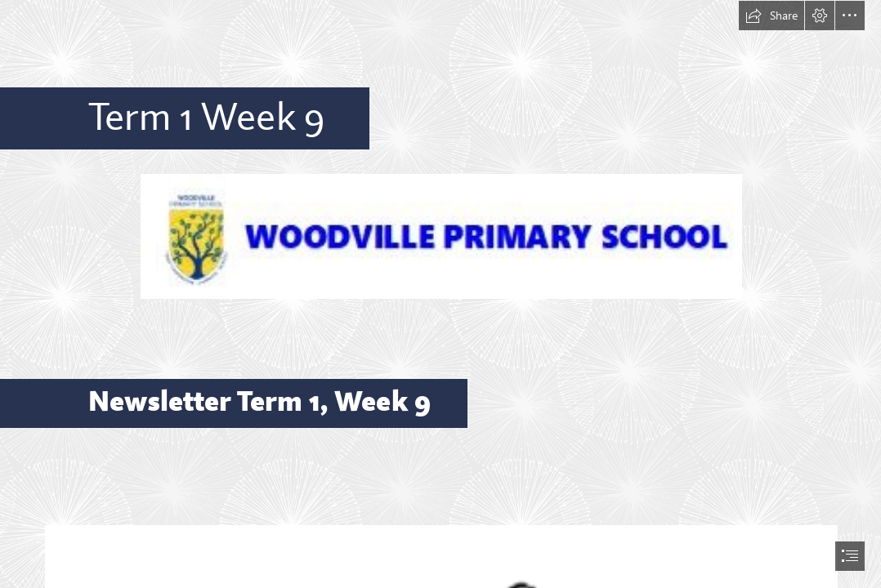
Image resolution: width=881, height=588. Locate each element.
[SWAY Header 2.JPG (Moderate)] (440, 236)
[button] (771, 16)
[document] (440, 294)
